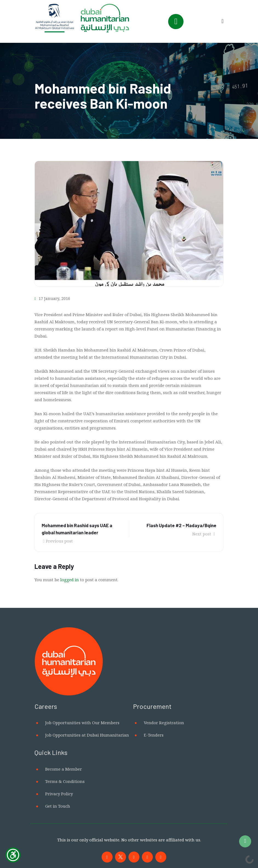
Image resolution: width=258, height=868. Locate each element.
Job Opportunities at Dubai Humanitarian (87, 735)
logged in (70, 580)
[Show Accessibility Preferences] (13, 855)
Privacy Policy (59, 794)
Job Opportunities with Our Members (82, 723)
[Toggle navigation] (176, 22)
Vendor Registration (164, 723)
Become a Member (64, 769)
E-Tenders (154, 735)
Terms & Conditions (65, 781)
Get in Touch (58, 806)
